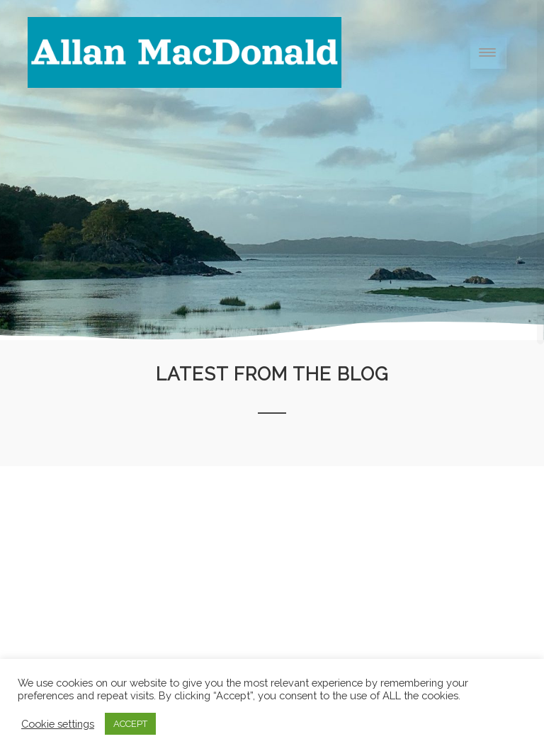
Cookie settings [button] (58, 724)
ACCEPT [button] (130, 724)
